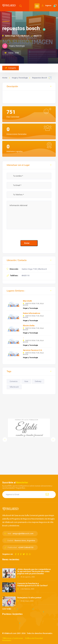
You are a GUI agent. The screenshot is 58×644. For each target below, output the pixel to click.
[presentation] (28, 235)
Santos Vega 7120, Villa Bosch (16, 36)
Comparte (11, 68)
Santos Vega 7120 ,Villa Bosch (34, 269)
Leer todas (9, 609)
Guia (26, 381)
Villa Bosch (14, 387)
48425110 (36, 36)
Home (5, 78)
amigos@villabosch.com (23, 534)
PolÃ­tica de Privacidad (34, 638)
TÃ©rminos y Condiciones (13, 638)
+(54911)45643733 (26, 547)
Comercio (14, 381)
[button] (5, 440)
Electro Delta (29, 326)
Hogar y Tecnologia (20, 78)
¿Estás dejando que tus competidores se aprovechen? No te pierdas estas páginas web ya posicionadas (34, 571)
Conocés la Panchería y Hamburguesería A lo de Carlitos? (33, 584)
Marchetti (27, 301)
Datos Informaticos (32, 313)
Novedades (7, 640)
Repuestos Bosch (40, 78)
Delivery (38, 381)
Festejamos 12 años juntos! (29, 598)
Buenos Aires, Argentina (25, 540)
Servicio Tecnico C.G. (33, 350)
